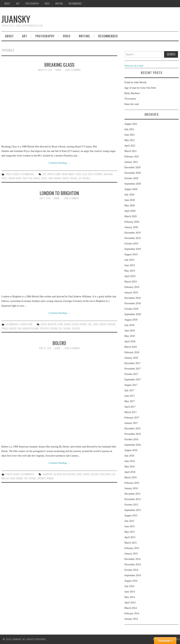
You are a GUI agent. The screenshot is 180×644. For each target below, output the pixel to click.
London (12, 178)
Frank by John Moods (136, 82)
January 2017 (131, 423)
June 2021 (130, 135)
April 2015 (130, 537)
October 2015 (131, 505)
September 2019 (133, 249)
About (7, 4)
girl (90, 324)
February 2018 (132, 352)
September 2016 (133, 445)
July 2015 (129, 521)
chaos (78, 174)
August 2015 (131, 516)
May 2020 (130, 206)
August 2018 (131, 320)
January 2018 (131, 358)
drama (67, 324)
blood (44, 324)
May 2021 (130, 140)
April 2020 (130, 211)
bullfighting (69, 474)
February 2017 (132, 418)
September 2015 (133, 510)
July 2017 (129, 390)
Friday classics (13, 174)
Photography (32, 4)
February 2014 (132, 613)
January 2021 (131, 162)
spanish (20, 478)
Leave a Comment (73, 70)
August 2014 (131, 581)
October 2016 (131, 439)
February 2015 (132, 548)
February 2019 (132, 287)
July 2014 (129, 586)
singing (57, 178)
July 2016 (129, 456)
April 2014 (130, 603)
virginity (42, 478)
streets (65, 178)
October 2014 (131, 570)
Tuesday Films (26, 324)
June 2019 (130, 265)
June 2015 (130, 526)
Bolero (59, 343)
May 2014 (130, 597)
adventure (47, 474)
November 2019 (133, 238)
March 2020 (131, 216)
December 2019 (133, 233)
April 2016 (130, 472)
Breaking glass (59, 65)
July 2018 (129, 325)
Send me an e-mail (134, 66)
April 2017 (130, 407)
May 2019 (130, 271)
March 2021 (131, 151)
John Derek (105, 474)
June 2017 (130, 396)
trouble (74, 178)
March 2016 (131, 477)
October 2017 (131, 374)
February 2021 (132, 157)
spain (13, 478)
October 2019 (131, 244)
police (44, 178)
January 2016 (131, 488)
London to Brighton (59, 193)
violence (86, 178)
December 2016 (133, 429)
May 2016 (130, 467)
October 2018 (131, 309)
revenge (54, 328)
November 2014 (133, 564)
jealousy (95, 474)
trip (26, 478)
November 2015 (133, 499)
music (19, 178)
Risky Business (132, 93)
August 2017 (131, 385)
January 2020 (131, 227)
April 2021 (130, 146)
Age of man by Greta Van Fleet (140, 88)
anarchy (51, 174)
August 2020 (131, 189)
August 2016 (131, 450)
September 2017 (133, 380)
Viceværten (130, 99)
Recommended (75, 4)
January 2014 (131, 619)
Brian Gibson (68, 174)
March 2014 (131, 608)
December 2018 (133, 298)
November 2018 (133, 303)
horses (86, 474)
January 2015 (131, 554)
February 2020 (132, 222)
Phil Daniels (34, 178)
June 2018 (130, 331)
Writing (59, 4)
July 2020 (129, 195)
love (113, 474)
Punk (50, 178)
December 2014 (133, 559)
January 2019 (131, 293)
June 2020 (130, 200)
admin (58, 70)
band (59, 174)
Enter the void (132, 104)
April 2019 (130, 276)
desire (79, 474)
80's (44, 174)
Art (18, 4)
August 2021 (131, 124)
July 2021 (129, 129)
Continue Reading (59, 163)
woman (50, 478)
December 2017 (133, 363)
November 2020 (133, 173)
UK (80, 178)
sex (61, 328)
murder (13, 328)
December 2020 (133, 167)
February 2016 (132, 483)
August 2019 (131, 254)
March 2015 (131, 543)
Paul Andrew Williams (28, 328)
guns (95, 324)
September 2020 (133, 184)
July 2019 (129, 260)
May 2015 (130, 532)
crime (60, 324)
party (25, 178)
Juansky (16, 19)
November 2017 (133, 369)
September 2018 (133, 314)
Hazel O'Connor (95, 174)
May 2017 (130, 401)
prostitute (44, 328)
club (84, 174)
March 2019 (131, 282)
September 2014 (133, 575)
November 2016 (133, 434)
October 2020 (131, 178)
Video (47, 4)
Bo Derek (58, 474)
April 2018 (130, 341)
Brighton (52, 324)
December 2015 (133, 494)
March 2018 (131, 347)
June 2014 (130, 592)
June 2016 (130, 461)
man (3, 478)
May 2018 (130, 336)
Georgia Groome (79, 324)
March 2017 (131, 412)
